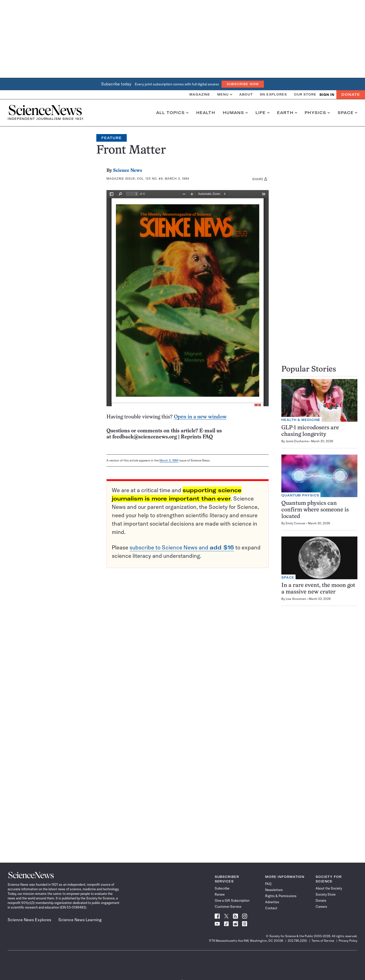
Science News (127, 171)
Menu (225, 94)
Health (206, 113)
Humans (235, 113)
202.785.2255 (297, 941)
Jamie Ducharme (297, 441)
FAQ (268, 884)
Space (348, 113)
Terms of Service (323, 941)
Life (262, 113)
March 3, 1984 (169, 460)
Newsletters (274, 890)
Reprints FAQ (197, 437)
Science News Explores (29, 920)
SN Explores (273, 94)
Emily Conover (296, 523)
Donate (351, 95)
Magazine (200, 94)
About (246, 94)
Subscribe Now (243, 84)
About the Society (329, 888)
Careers (321, 907)
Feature (112, 138)
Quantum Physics (300, 495)
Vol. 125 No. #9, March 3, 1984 (163, 179)
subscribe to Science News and (182, 547)
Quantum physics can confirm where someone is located (315, 510)
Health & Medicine (301, 420)
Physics (317, 113)
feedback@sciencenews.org (145, 437)
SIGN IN (327, 95)
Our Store (305, 94)
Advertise (272, 902)
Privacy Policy (348, 941)
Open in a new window (200, 417)
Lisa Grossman (296, 599)
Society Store (326, 894)
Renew (220, 894)
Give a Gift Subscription (232, 900)
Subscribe (222, 888)
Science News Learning (80, 920)
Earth (287, 113)
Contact (271, 908)
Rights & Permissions (281, 896)
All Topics (172, 113)
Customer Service (228, 907)
